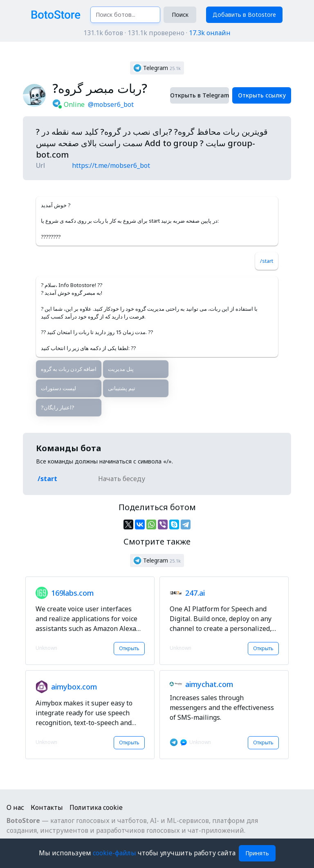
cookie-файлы (115, 853)
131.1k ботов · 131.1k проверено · (157, 33)
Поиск (180, 15)
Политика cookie (96, 807)
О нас (15, 807)
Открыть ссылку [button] (262, 95)
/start (267, 261)
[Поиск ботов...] (125, 15)
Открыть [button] (129, 648)
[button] (157, 68)
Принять (257, 853)
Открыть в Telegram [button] (200, 95)
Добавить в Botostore (244, 15)
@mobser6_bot (111, 104)
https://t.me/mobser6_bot (111, 165)
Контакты (47, 807)
